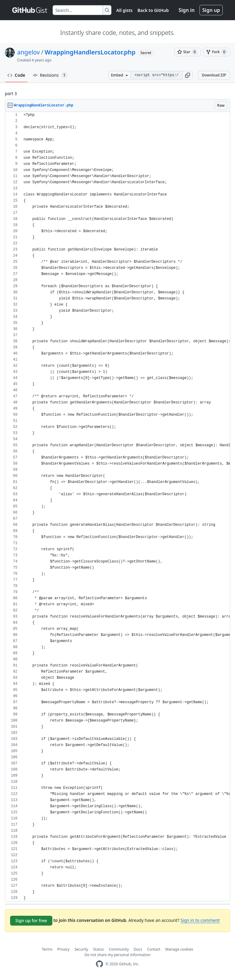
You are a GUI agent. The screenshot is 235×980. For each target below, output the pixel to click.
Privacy (63, 949)
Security (81, 949)
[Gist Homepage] (30, 10)
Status (98, 949)
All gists (124, 10)
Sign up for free (31, 921)
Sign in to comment (200, 920)
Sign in (187, 10)
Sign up (211, 10)
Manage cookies (179, 949)
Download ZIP (214, 75)
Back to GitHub (153, 10)
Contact (154, 949)
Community (119, 949)
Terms (47, 949)
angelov (28, 52)
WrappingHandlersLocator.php (90, 52)
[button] (188, 75)
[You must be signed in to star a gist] (188, 52)
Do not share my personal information (117, 955)
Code (16, 75)
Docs (138, 949)
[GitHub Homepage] (99, 964)
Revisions (50, 75)
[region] (117, 507)
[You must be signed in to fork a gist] (217, 52)
